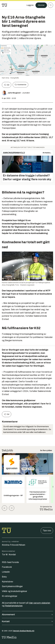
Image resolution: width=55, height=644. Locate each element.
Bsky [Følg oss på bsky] (4, 577)
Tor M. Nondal (9, 555)
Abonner (41, 5)
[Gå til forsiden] (4, 5)
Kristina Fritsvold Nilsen (14, 545)
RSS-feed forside (10, 562)
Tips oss (47, 531)
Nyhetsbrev (8, 582)
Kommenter (20, 85)
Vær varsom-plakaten (40, 603)
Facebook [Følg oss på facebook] (7, 567)
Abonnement (27, 615)
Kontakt (27, 621)
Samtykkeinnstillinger (12, 586)
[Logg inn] (30, 5)
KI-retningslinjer (10, 596)
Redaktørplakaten (14, 606)
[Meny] (51, 5)
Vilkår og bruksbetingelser (14, 591)
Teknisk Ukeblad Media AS (23, 631)
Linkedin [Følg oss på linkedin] (6, 572)
